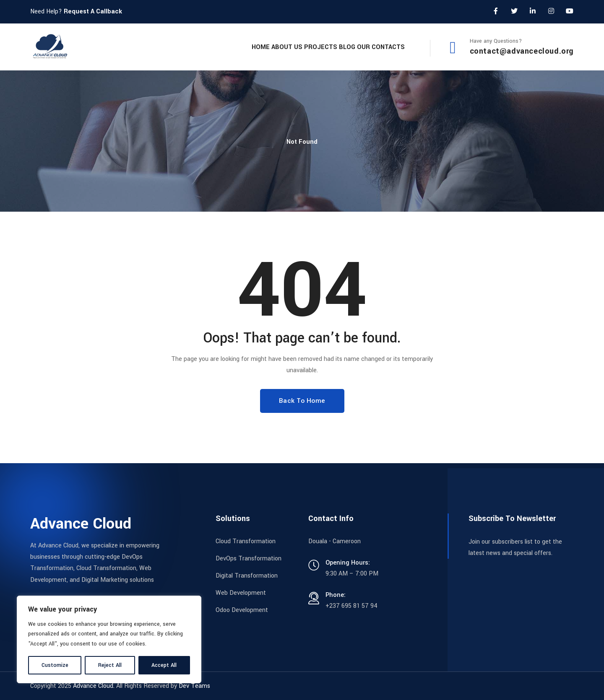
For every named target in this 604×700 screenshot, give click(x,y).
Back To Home (302, 401)
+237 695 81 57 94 (351, 606)
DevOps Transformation (249, 559)
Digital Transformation (247, 576)
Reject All (110, 665)
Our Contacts (375, 47)
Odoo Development (242, 610)
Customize (55, 665)
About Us (243, 47)
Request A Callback (93, 12)
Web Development (241, 593)
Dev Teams (194, 686)
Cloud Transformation (246, 541)
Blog (328, 47)
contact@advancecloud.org (522, 51)
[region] (109, 639)
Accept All (164, 665)
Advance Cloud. (94, 686)
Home (204, 47)
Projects (289, 47)
